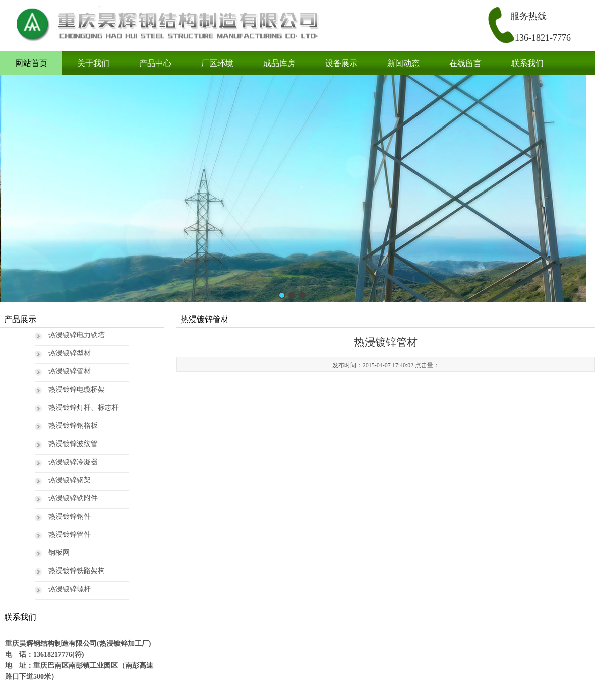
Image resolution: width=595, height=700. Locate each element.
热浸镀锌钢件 (70, 516)
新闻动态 (403, 63)
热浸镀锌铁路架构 (77, 571)
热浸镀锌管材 (70, 371)
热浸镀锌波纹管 (73, 444)
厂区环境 (217, 63)
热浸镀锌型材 (70, 353)
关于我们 (93, 63)
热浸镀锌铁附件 (73, 498)
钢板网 (59, 553)
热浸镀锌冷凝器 (73, 462)
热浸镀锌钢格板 (73, 426)
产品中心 (155, 63)
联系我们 (527, 63)
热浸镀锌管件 (70, 534)
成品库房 (279, 63)
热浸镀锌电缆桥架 (77, 389)
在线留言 (465, 63)
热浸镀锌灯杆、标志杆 (84, 407)
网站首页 (31, 63)
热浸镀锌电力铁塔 (77, 335)
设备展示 (341, 63)
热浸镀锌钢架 (70, 480)
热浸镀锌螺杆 (70, 589)
